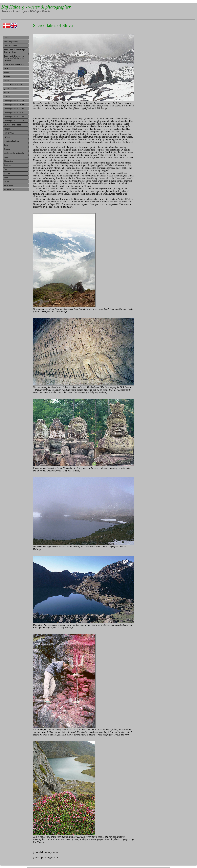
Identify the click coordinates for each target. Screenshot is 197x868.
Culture (7, 97)
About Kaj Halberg (11, 42)
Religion (7, 129)
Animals (7, 76)
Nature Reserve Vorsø (13, 84)
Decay (6, 181)
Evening (7, 149)
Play (5, 169)
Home (6, 38)
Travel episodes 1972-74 (14, 101)
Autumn (7, 157)
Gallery (7, 68)
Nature (6, 80)
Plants (6, 72)
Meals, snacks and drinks (14, 153)
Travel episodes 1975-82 (14, 105)
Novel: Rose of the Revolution (16, 64)
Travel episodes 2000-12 (14, 121)
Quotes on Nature (11, 89)
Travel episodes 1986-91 (14, 113)
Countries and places (12, 125)
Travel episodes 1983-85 (14, 109)
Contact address (10, 46)
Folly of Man (9, 133)
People (6, 93)
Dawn (6, 145)
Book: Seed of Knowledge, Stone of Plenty (14, 51)
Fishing (7, 137)
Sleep (6, 177)
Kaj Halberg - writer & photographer (36, 7)
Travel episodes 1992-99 (14, 117)
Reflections (8, 185)
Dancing (7, 173)
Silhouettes (8, 161)
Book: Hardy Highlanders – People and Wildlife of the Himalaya (15, 58)
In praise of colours (11, 141)
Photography (9, 189)
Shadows (7, 165)
